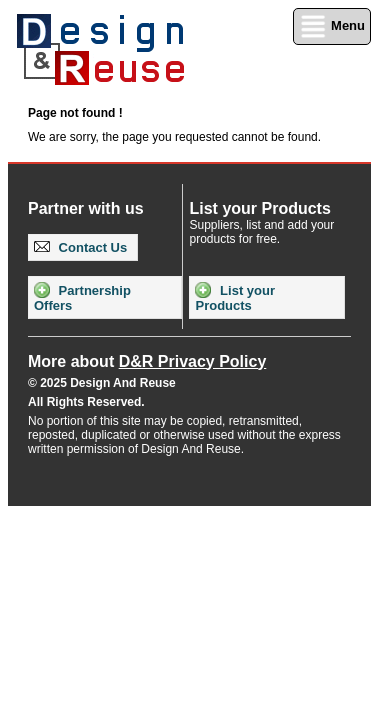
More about (147, 361)
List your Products (235, 297)
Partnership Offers (82, 297)
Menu (332, 26)
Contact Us (80, 247)
